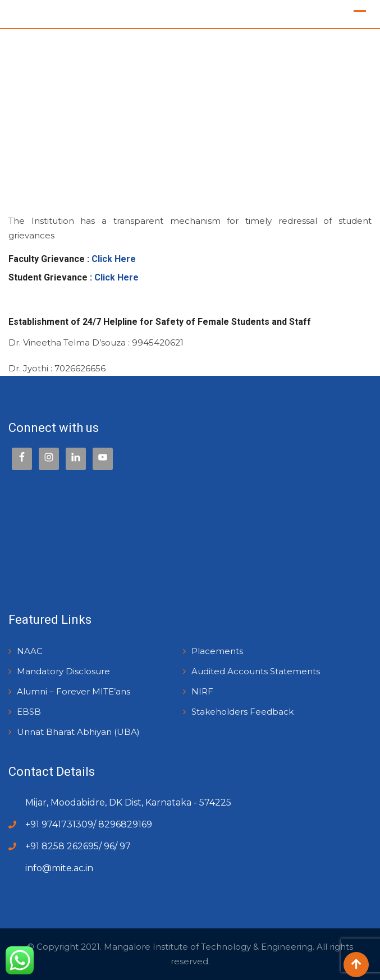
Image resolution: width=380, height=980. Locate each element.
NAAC (30, 651)
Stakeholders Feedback (242, 712)
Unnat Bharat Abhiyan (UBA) (78, 732)
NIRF (202, 691)
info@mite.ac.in (59, 868)
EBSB (29, 712)
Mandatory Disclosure (63, 671)
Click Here (114, 259)
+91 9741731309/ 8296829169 (89, 824)
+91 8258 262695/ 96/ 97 (78, 846)
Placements (217, 651)
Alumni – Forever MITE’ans (74, 691)
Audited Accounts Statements (256, 671)
